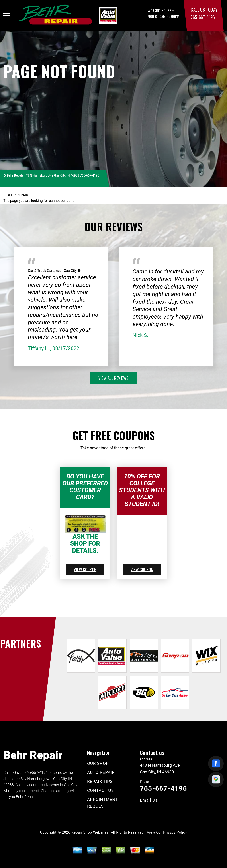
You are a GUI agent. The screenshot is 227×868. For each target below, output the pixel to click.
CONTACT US (101, 790)
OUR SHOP (98, 763)
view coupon (85, 569)
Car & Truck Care (41, 271)
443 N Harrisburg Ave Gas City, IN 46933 (52, 175)
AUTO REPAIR (101, 772)
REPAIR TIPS (100, 781)
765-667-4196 (203, 17)
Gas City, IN (73, 271)
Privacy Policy (175, 832)
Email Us (149, 800)
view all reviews (113, 378)
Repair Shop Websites (90, 832)
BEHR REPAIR (17, 195)
